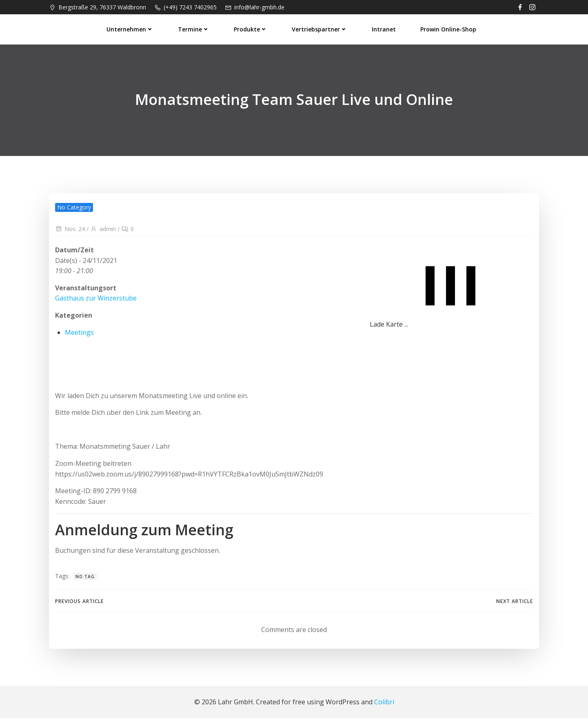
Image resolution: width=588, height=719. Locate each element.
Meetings (79, 333)
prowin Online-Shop (449, 29)
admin (103, 230)
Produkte (251, 29)
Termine (194, 29)
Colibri (384, 703)
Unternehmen (130, 29)
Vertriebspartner (320, 29)
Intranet (384, 29)
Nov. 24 (70, 230)
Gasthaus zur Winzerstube (96, 299)
